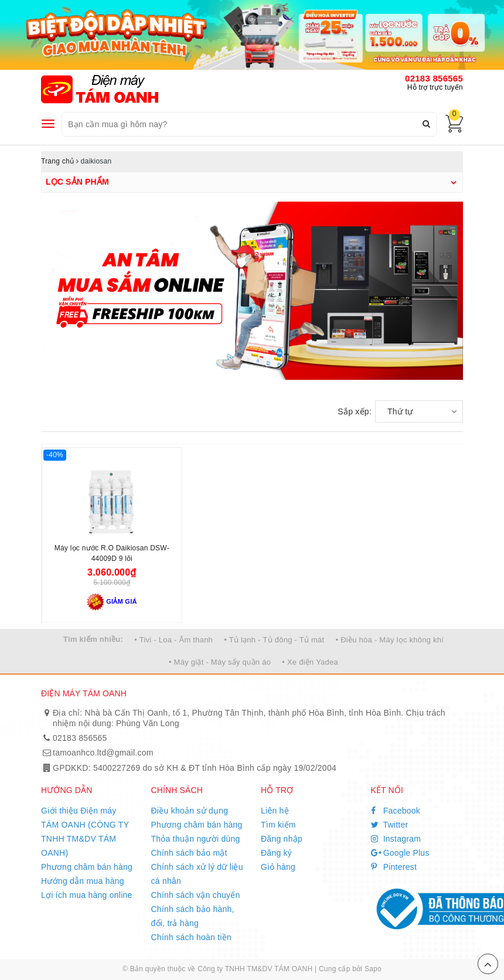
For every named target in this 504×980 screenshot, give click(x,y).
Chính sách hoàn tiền (192, 937)
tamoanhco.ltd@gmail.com (103, 753)
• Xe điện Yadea (310, 662)
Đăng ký (276, 853)
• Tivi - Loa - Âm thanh (173, 640)
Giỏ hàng (278, 867)
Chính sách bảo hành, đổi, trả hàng (193, 916)
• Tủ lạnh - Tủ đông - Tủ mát (274, 640)
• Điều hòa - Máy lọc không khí (390, 640)
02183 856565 (434, 78)
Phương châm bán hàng (87, 867)
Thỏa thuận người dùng (196, 839)
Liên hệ (275, 811)
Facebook (396, 811)
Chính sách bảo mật (189, 853)
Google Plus (400, 853)
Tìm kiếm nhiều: (93, 639)
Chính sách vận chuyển (196, 895)
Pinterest (394, 867)
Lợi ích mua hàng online (87, 895)
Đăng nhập (282, 839)
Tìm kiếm (278, 825)
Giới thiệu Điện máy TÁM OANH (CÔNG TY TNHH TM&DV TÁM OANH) (85, 832)
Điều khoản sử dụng (190, 811)
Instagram (396, 839)
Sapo (373, 969)
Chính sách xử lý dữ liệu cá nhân (197, 874)
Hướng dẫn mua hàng (83, 881)
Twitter (390, 825)
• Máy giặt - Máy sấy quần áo (220, 662)
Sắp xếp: (355, 411)
